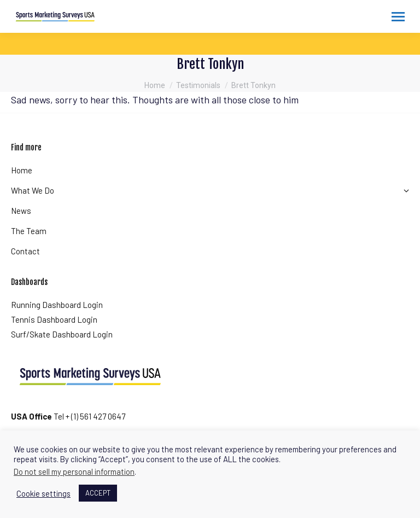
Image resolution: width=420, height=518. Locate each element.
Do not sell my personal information (74, 472)
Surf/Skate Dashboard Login (62, 334)
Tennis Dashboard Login (54, 319)
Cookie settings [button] (43, 493)
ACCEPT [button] (98, 493)
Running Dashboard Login (57, 305)
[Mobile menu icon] (398, 17)
